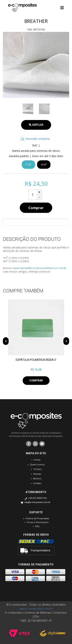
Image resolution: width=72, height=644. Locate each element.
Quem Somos (37, 464)
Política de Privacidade (37, 518)
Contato (37, 483)
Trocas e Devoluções (37, 522)
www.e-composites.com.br (36, 609)
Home (37, 460)
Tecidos (37, 469)
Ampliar (36, 125)
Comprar (36, 208)
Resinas (37, 474)
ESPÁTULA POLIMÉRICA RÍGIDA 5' (36, 360)
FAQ (37, 526)
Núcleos (37, 478)
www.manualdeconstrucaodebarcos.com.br (39, 268)
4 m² (44, 164)
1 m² (28, 164)
